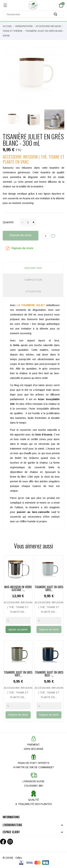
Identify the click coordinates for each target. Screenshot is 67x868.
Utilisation (33, 291)
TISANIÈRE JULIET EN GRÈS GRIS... (49, 589)
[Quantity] (18, 620)
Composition (33, 280)
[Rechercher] (33, 14)
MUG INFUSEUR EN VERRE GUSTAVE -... (18, 589)
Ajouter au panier (18, 629)
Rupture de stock (21, 235)
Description (33, 268)
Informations (11, 817)
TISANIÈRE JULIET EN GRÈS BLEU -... (49, 674)
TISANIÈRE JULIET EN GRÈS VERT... (18, 674)
